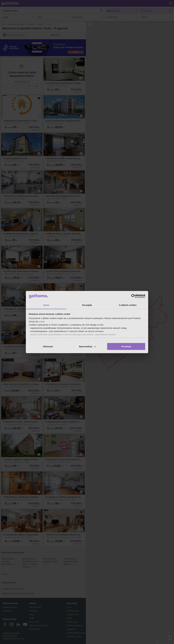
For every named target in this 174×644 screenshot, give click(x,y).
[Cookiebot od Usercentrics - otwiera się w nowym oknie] (133, 296)
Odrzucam (48, 346)
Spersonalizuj (87, 346)
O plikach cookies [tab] (128, 305)
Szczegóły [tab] (87, 305)
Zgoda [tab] (46, 305)
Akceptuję (126, 346)
